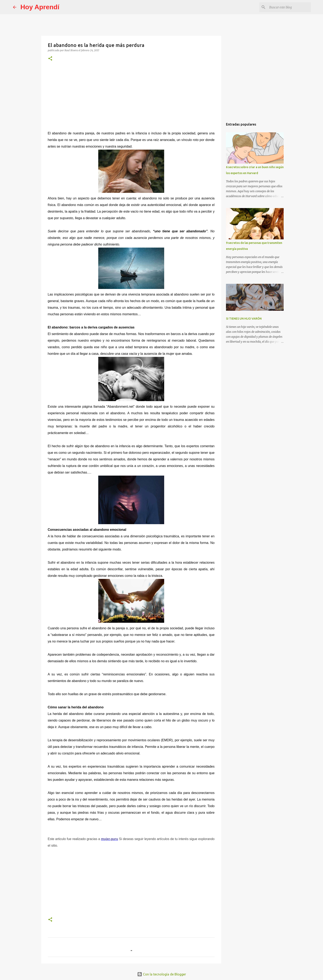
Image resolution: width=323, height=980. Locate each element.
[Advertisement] (131, 95)
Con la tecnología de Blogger (162, 974)
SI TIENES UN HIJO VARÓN (244, 319)
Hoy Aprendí (40, 7)
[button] (50, 59)
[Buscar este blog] (289, 7)
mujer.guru (109, 839)
